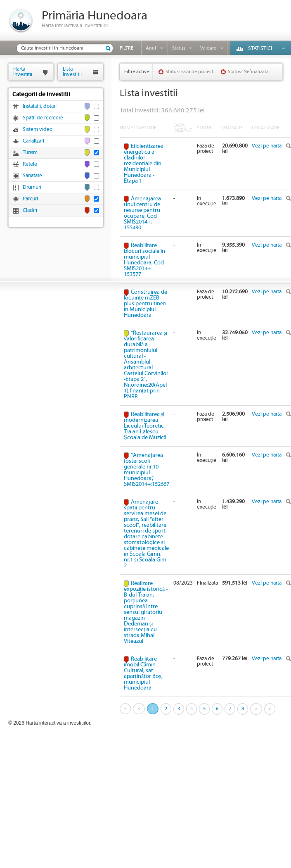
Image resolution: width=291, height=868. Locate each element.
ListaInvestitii (72, 72)
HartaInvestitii (23, 72)
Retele (30, 164)
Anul (151, 48)
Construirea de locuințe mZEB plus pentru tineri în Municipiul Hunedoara (145, 304)
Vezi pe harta (267, 146)
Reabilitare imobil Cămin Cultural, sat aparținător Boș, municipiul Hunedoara (143, 673)
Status (179, 48)
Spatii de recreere (43, 118)
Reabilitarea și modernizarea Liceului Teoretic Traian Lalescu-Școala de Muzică (145, 426)
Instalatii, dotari (40, 106)
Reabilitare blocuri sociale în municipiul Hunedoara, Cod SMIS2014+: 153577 (144, 260)
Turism (30, 153)
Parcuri (30, 199)
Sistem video (38, 130)
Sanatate (32, 176)
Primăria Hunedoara (95, 16)
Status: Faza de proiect (189, 72)
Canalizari (33, 141)
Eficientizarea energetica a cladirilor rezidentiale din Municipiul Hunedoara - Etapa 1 (144, 164)
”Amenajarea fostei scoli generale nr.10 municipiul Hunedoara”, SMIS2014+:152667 (147, 470)
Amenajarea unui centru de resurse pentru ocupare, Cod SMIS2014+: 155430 (142, 213)
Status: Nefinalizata (248, 72)
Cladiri (30, 210)
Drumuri (32, 187)
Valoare (208, 48)
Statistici (260, 49)
